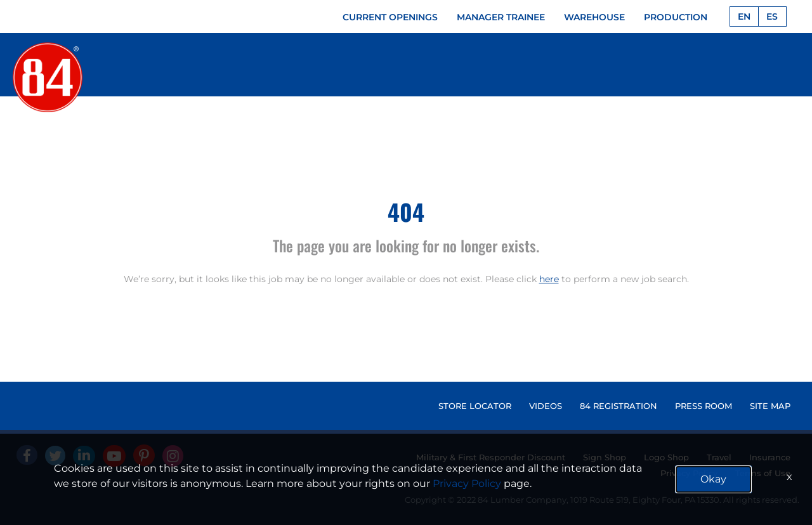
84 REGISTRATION (619, 406)
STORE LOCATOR (475, 406)
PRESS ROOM (704, 406)
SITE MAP (770, 406)
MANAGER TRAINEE (501, 17)
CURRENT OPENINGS (390, 17)
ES (772, 16)
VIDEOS (546, 406)
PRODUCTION (676, 17)
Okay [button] (713, 479)
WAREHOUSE (594, 17)
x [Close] (789, 476)
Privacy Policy (467, 483)
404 (406, 211)
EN (744, 16)
